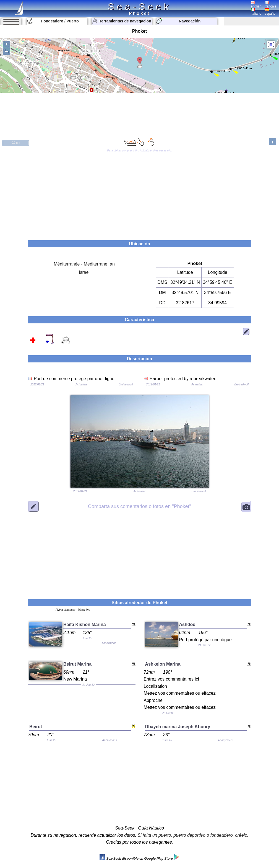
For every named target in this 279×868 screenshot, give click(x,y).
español (270, 12)
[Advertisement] (139, 193)
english (256, 5)
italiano (256, 12)
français (270, 5)
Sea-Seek (139, 6)
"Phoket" (139, 506)
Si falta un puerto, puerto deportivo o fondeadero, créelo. (193, 835)
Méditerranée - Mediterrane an (84, 264)
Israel (84, 272)
